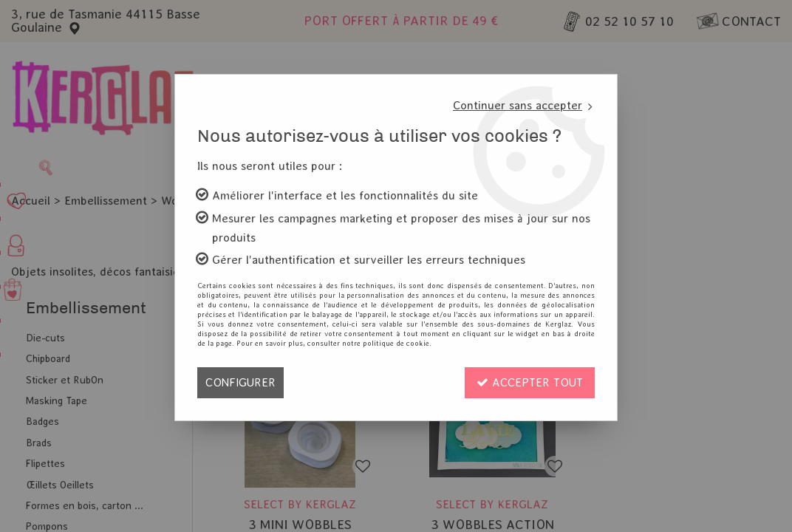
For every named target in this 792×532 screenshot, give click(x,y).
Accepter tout (530, 382)
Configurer (240, 382)
